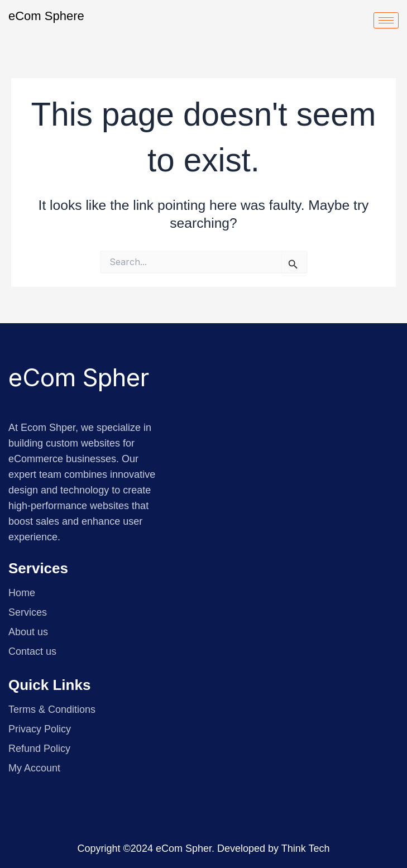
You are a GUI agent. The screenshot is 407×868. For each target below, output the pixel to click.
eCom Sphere (46, 16)
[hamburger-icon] (386, 20)
